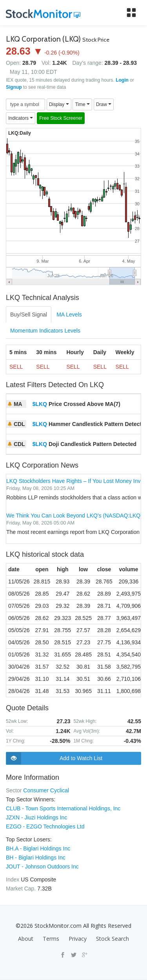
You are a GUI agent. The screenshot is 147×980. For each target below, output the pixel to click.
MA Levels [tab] (69, 314)
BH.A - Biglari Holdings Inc (38, 848)
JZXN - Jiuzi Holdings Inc (36, 817)
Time (82, 104)
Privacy (78, 939)
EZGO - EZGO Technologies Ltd (45, 826)
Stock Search (113, 939)
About (26, 939)
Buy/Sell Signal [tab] (29, 314)
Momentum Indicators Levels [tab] (45, 331)
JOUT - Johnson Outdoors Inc (42, 867)
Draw (104, 104)
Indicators (21, 118)
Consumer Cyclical (46, 790)
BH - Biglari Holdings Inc (36, 857)
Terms (51, 939)
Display (59, 104)
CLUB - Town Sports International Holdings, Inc (63, 808)
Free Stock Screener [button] (61, 118)
